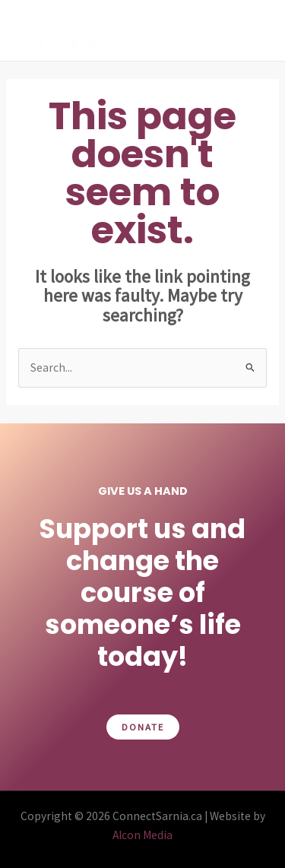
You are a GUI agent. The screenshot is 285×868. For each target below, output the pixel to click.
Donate (143, 727)
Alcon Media (142, 835)
